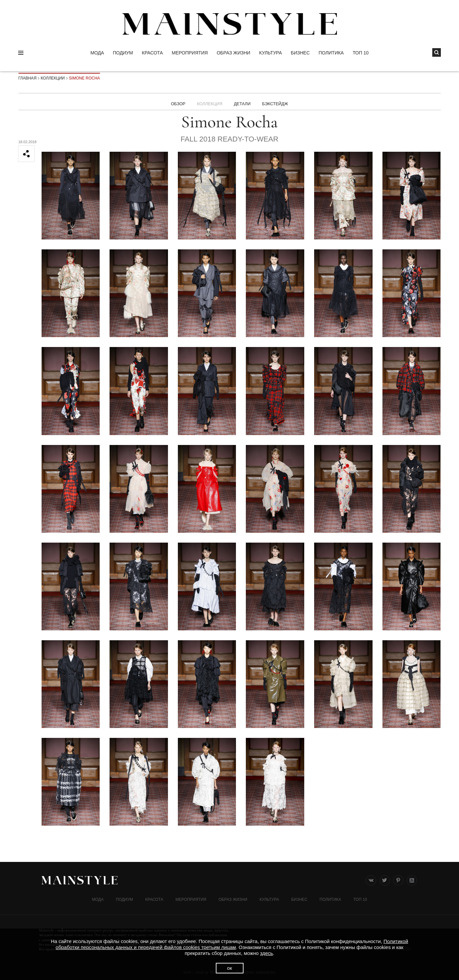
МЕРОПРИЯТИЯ (190, 53)
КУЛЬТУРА (270, 53)
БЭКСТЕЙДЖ (278, 102)
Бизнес (300, 53)
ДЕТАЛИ (243, 102)
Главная (28, 78)
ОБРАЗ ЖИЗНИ (234, 53)
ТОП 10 (361, 53)
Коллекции (53, 78)
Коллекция (208, 102)
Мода (97, 53)
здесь (266, 953)
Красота (152, 53)
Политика (331, 53)
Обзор (175, 102)
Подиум (123, 53)
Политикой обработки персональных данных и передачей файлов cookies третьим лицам (232, 944)
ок (229, 968)
